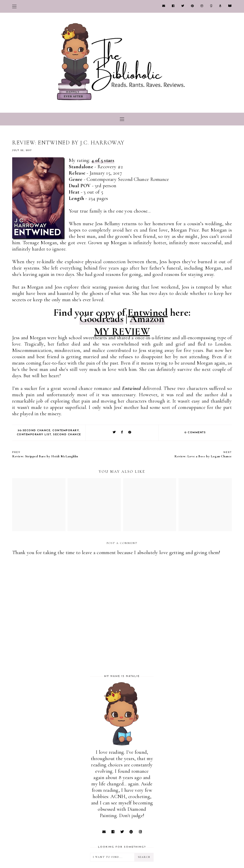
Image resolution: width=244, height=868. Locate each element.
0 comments (195, 433)
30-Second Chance (34, 431)
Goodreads (101, 319)
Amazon (147, 319)
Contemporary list (34, 435)
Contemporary (66, 431)
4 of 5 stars (103, 160)
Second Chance (67, 435)
